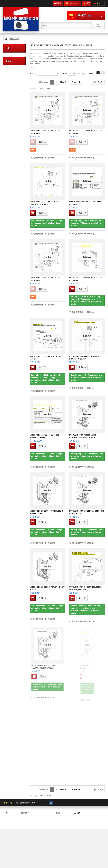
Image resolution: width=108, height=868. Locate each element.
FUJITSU (12, 157)
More (32, 68)
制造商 (8, 141)
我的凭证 (25, 832)
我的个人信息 (26, 828)
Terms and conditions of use (62, 827)
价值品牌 (12, 57)
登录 (87, 3)
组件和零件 (12, 94)
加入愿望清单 (38, 158)
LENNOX (12, 161)
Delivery (59, 821)
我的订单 (25, 817)
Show (65, 73)
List (103, 74)
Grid (98, 74)
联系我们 (58, 3)
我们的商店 (61, 817)
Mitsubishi (12, 165)
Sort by (33, 73)
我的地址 (25, 825)
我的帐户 (25, 813)
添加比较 (51, 158)
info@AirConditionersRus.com (86, 851)
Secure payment (63, 833)
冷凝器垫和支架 (12, 74)
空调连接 (12, 84)
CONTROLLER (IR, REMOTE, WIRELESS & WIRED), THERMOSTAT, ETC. (15, 117)
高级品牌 (12, 64)
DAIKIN (11, 148)
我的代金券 (26, 821)
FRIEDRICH (13, 153)
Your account (73, 3)
